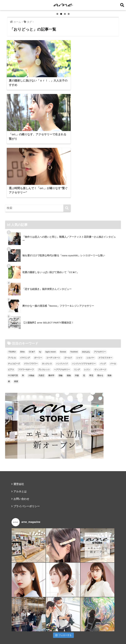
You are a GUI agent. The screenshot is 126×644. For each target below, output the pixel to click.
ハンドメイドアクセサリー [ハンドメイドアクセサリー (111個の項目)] (84, 381)
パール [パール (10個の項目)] (113, 381)
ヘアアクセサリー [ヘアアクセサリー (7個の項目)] (62, 387)
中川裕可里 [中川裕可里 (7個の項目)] (13, 393)
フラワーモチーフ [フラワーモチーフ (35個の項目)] (26, 387)
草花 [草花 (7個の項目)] (91, 393)
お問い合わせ (21, 517)
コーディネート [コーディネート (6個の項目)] (53, 376)
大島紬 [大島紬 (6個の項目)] (31, 393)
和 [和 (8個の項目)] (23, 393)
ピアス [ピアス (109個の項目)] (11, 387)
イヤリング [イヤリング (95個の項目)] (25, 376)
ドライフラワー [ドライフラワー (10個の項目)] (31, 381)
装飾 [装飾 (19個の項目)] (109, 393)
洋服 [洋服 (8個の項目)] (77, 393)
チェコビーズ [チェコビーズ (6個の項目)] (14, 381)
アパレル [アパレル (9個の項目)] (12, 376)
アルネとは (20, 509)
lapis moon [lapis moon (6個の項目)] (51, 370)
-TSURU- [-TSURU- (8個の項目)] (12, 370)
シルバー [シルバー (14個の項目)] (90, 376)
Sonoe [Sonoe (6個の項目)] (63, 370)
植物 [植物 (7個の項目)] (69, 393)
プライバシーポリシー (27, 524)
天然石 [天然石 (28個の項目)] (41, 393)
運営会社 (19, 502)
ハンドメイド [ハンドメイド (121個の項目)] (62, 381)
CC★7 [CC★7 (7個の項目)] (32, 370)
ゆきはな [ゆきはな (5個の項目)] (86, 370)
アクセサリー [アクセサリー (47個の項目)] (100, 370)
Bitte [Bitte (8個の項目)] (23, 370)
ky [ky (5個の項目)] (40, 370)
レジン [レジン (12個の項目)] (87, 387)
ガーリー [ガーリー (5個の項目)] (38, 376)
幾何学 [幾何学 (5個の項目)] (51, 393)
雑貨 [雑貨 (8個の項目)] (16, 399)
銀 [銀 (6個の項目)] (9, 399)
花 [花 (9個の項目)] (84, 393)
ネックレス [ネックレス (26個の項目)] (47, 381)
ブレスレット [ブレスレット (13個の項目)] (44, 387)
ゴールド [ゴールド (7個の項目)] (68, 376)
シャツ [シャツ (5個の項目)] (79, 376)
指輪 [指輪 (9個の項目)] (61, 393)
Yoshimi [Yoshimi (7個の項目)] (74, 370)
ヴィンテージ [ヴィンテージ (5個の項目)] (100, 387)
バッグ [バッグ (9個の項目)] (103, 381)
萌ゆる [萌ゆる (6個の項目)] (100, 393)
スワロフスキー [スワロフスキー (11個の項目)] (105, 376)
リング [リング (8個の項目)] (77, 387)
